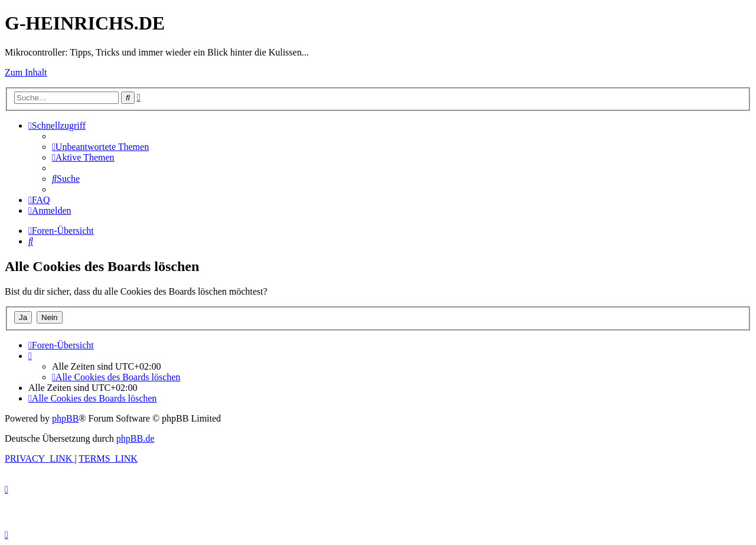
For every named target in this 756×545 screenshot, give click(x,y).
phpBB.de (135, 438)
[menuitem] (100, 147)
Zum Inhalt (26, 72)
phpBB (65, 418)
